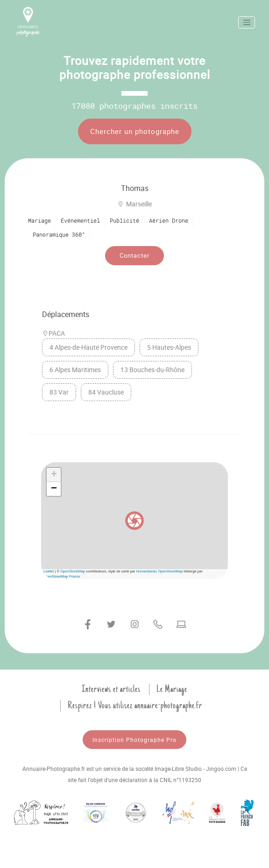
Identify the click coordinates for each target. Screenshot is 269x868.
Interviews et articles (111, 689)
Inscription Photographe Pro (134, 740)
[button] (134, 521)
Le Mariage (172, 689)
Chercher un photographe (135, 131)
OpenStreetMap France (62, 576)
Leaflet (49, 571)
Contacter (134, 255)
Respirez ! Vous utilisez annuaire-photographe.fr (135, 706)
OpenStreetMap (73, 571)
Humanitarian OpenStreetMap (159, 571)
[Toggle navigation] (247, 22)
